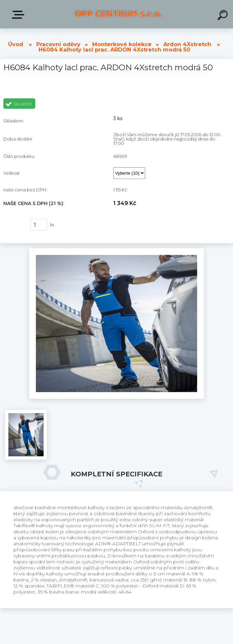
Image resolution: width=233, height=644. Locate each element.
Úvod (16, 44)
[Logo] (118, 14)
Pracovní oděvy (58, 44)
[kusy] (39, 225)
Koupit (13, 225)
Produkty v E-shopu (19, 15)
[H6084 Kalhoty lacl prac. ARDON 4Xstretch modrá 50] (116, 251)
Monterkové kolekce (122, 44)
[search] (224, 16)
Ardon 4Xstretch (187, 44)
